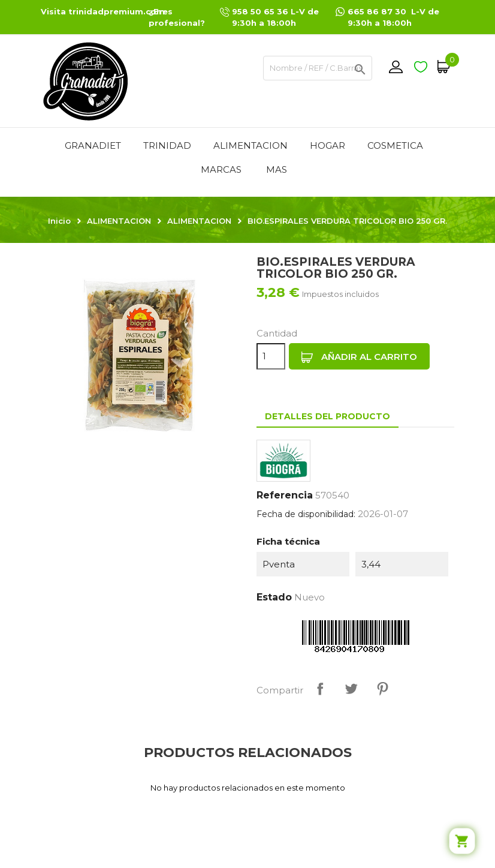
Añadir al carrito (359, 357)
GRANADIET (93, 145)
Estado (274, 597)
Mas (277, 169)
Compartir (320, 689)
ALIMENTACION (250, 145)
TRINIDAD (167, 145)
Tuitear (351, 689)
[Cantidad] (271, 356)
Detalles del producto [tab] (328, 416)
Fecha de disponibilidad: (306, 514)
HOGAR (328, 145)
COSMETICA (395, 145)
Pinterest (382, 689)
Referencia (285, 495)
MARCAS (221, 169)
